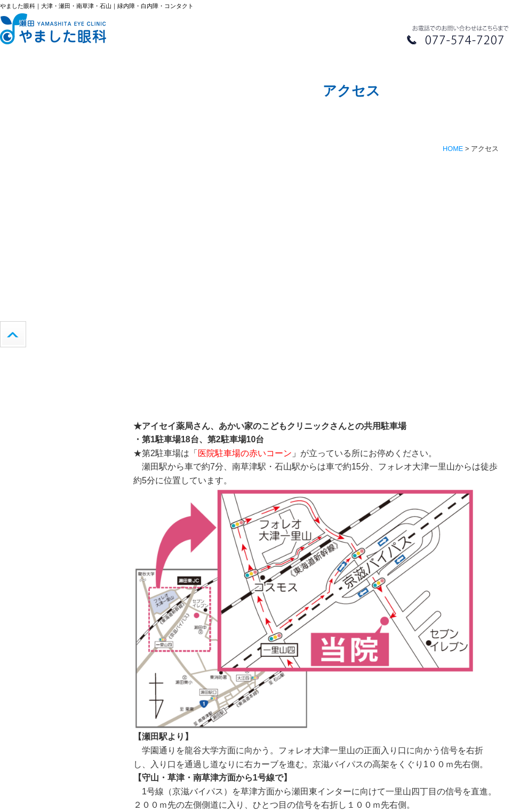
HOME (453, 149)
